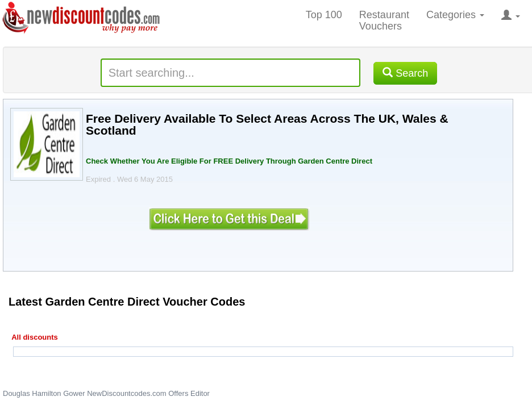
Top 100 (324, 15)
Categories (455, 15)
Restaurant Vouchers (384, 20)
